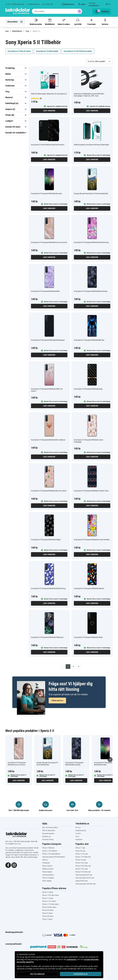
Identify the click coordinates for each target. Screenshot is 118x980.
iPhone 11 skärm (48, 898)
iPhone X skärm (47, 913)
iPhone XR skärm (48, 916)
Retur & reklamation (49, 830)
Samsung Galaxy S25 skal (84, 875)
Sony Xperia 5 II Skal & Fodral (19, 51)
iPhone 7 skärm (47, 919)
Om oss (78, 827)
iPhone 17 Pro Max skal (83, 857)
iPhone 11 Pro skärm (49, 901)
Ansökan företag (48, 839)
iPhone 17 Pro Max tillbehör (51, 854)
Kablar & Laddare (64, 22)
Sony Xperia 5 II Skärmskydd (47, 51)
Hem (7, 31)
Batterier (105, 22)
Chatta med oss (57, 700)
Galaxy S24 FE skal (81, 881)
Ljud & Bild (78, 22)
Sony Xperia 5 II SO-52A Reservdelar (78, 51)
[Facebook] (8, 865)
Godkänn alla (81, 974)
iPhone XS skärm (48, 910)
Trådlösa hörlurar (48, 869)
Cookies (78, 833)
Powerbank (91, 22)
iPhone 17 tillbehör (48, 848)
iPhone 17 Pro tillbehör (50, 851)
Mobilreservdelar (36, 22)
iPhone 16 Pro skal (82, 863)
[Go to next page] (79, 667)
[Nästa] (110, 760)
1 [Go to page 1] (68, 667)
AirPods (45, 860)
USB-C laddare (47, 881)
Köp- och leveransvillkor (50, 827)
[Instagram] (14, 865)
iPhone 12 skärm (48, 892)
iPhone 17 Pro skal (82, 854)
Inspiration (79, 839)
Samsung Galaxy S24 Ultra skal (86, 884)
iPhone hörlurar (47, 866)
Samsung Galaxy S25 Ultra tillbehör (54, 857)
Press (77, 836)
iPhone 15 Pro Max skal (83, 872)
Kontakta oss (47, 836)
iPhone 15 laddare (48, 878)
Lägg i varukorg (49, 111)
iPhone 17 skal (80, 848)
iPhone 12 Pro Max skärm (51, 895)
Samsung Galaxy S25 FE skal (85, 878)
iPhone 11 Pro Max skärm (51, 904)
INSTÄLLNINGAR (37, 974)
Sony (27, 31)
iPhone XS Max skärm (49, 907)
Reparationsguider (48, 833)
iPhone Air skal (80, 851)
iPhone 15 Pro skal (82, 869)
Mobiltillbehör (50, 22)
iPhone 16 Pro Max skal (83, 866)
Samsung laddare (48, 875)
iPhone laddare (47, 872)
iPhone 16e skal (81, 860)
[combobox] (57, 11)
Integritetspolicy (81, 830)
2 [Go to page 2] (73, 667)
